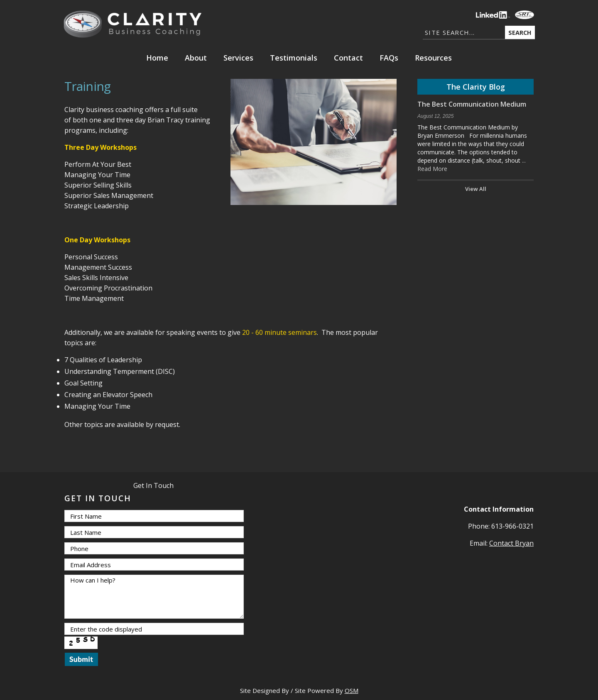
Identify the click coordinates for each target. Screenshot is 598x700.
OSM (352, 690)
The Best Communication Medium (472, 104)
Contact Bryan (511, 543)
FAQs (389, 58)
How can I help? (154, 597)
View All (476, 189)
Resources (433, 58)
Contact (348, 58)
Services (238, 58)
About (196, 58)
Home (157, 58)
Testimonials (294, 58)
